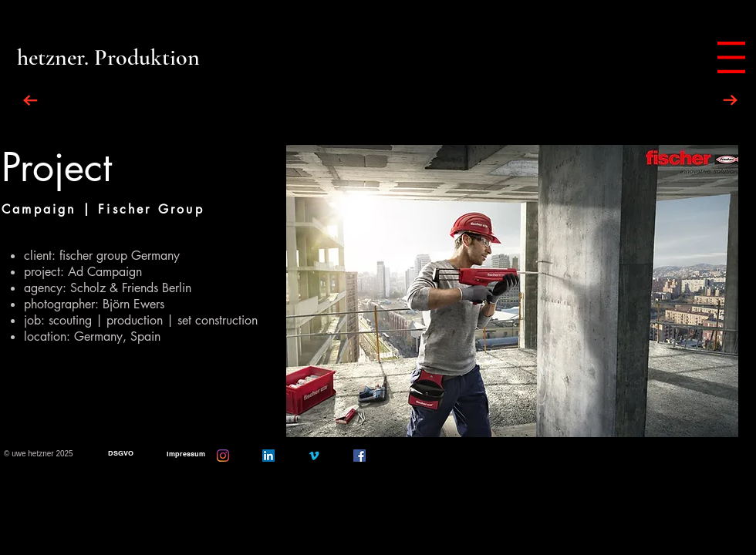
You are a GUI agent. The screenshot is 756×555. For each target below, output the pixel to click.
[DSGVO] (121, 454)
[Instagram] (223, 456)
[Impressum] (186, 454)
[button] (731, 57)
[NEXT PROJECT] (731, 100)
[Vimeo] (314, 456)
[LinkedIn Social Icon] (268, 456)
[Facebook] (359, 456)
